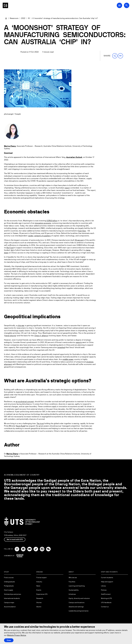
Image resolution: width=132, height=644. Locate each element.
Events (39, 590)
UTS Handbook (106, 602)
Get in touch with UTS (15, 539)
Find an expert (41, 578)
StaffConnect (106, 594)
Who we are (73, 578)
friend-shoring (10, 335)
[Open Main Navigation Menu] (119, 5)
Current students (107, 578)
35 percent (79, 240)
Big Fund (10, 248)
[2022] (23, 18)
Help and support (107, 582)
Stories (39, 602)
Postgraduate (9, 586)
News (38, 586)
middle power (68, 359)
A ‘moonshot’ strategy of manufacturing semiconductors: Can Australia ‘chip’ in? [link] (65, 18)
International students (12, 598)
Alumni (39, 607)
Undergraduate (9, 582)
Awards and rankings (76, 607)
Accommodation (10, 607)
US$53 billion (52, 221)
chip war (21, 325)
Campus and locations (77, 602)
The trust (40, 423)
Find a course (9, 578)
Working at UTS (106, 598)
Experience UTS (42, 594)
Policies (104, 590)
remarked (61, 347)
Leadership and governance (79, 611)
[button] (115, 56)
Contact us (105, 607)
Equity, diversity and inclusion (79, 598)
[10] (29, 18)
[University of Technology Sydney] (6, 18)
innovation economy (43, 223)
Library (103, 586)
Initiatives (72, 594)
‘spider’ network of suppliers (39, 236)
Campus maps (9, 602)
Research (40, 598)
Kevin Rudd (21, 426)
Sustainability (74, 590)
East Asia (82, 231)
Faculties (72, 582)
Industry (39, 582)
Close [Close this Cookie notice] (9, 640)
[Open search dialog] (127, 5)
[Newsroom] (14, 18)
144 (12, 250)
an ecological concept (25, 402)
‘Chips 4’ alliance (41, 335)
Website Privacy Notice (17, 635)
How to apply (9, 590)
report (67, 188)
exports (79, 342)
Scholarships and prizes (13, 594)
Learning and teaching (77, 586)
